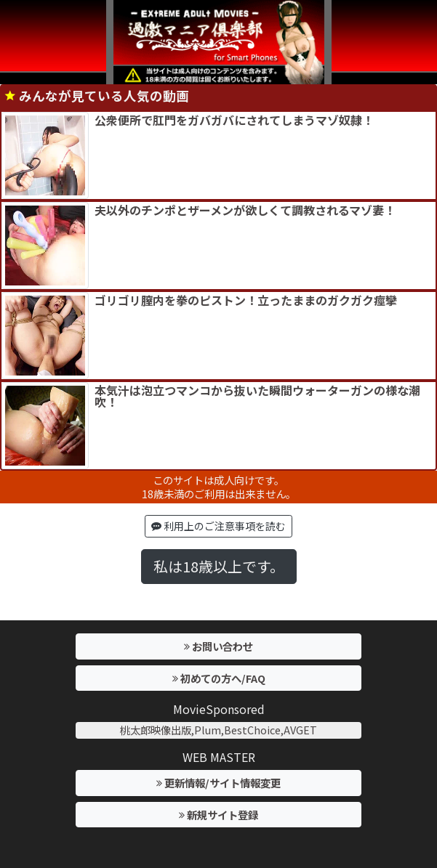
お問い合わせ (218, 646)
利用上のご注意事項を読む (218, 526)
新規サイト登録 (218, 815)
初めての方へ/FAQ (219, 678)
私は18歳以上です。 (219, 566)
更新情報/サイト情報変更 (218, 783)
